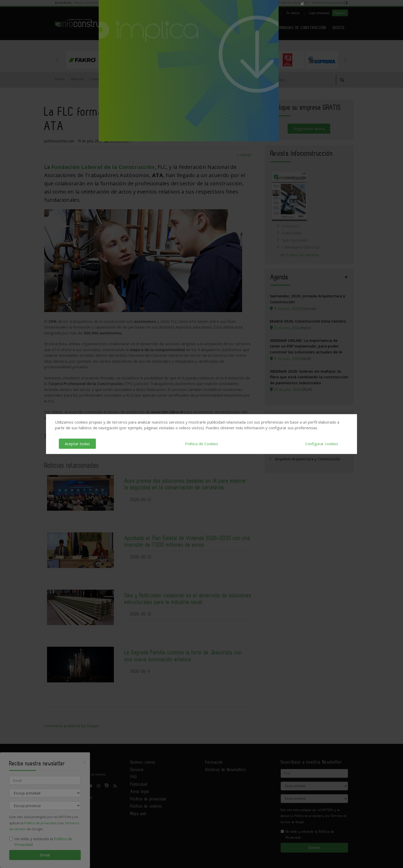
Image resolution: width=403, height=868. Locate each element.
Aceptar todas (77, 444)
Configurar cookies (322, 444)
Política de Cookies (202, 444)
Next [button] (345, 60)
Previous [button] (58, 60)
